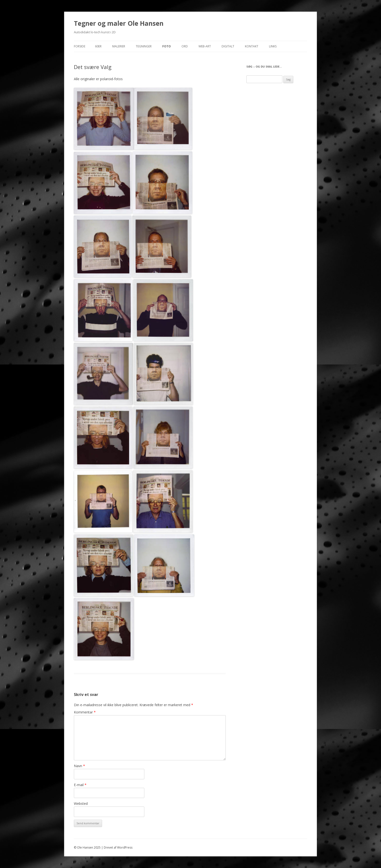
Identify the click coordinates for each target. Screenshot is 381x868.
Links (273, 46)
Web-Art (205, 46)
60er (98, 46)
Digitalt (228, 46)
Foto (167, 46)
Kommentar (85, 712)
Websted (81, 803)
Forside (80, 46)
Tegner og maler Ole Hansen (119, 23)
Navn (79, 766)
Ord (185, 46)
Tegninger (144, 46)
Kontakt (252, 46)
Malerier (119, 46)
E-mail (80, 785)
